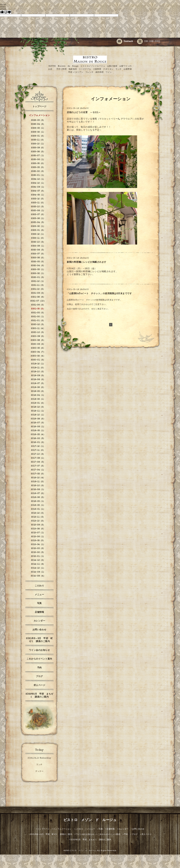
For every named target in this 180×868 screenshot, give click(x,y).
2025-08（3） (38, 152)
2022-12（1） (38, 234)
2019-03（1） (38, 399)
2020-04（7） (38, 352)
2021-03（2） (38, 313)
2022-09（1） (38, 246)
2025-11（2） (38, 140)
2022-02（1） (38, 274)
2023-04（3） (38, 223)
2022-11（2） (38, 238)
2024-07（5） (38, 191)
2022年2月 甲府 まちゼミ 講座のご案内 (39, 696)
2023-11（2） (38, 203)
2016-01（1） (38, 509)
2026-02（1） (38, 132)
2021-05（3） (38, 309)
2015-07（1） (38, 533)
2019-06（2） (38, 387)
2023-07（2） (38, 215)
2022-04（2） (38, 266)
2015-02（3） (38, 552)
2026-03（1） (38, 128)
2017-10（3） (38, 454)
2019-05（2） (38, 391)
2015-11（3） (38, 517)
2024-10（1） (38, 183)
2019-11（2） (38, 368)
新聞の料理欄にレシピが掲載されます (87, 262)
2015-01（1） (38, 556)
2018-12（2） (38, 407)
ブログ (39, 677)
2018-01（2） (38, 442)
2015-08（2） (38, 529)
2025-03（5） (38, 168)
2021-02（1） (38, 317)
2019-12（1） (38, 364)
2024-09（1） (38, 187)
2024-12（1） (38, 179)
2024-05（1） (38, 195)
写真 (39, 604)
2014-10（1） (38, 568)
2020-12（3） (38, 325)
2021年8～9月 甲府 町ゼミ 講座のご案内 (39, 640)
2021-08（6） (38, 297)
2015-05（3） (38, 541)
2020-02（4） (38, 356)
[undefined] (8, 12)
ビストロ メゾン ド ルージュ (90, 820)
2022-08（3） (38, 250)
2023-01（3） (38, 230)
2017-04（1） (38, 470)
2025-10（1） (38, 144)
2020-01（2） (38, 360)
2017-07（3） (38, 466)
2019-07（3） (38, 384)
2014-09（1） (38, 572)
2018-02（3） (38, 439)
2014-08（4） (38, 576)
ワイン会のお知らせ (39, 650)
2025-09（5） (38, 148)
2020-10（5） (38, 332)
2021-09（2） (38, 293)
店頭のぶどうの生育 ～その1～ (84, 113)
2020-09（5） (38, 336)
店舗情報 (39, 612)
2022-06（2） (38, 258)
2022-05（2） (38, 262)
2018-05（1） (38, 431)
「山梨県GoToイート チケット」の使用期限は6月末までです (99, 294)
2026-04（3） (38, 124)
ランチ (39, 765)
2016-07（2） (38, 494)
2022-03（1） (38, 270)
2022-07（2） (38, 254)
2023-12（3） (38, 199)
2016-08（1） (38, 490)
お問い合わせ (39, 630)
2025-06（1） (38, 160)
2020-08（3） (38, 340)
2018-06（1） (38, 427)
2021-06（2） (38, 305)
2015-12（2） (38, 513)
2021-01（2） (38, 321)
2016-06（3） (38, 497)
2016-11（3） (38, 482)
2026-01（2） (38, 136)
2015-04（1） (38, 545)
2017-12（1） (38, 446)
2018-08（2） (38, 419)
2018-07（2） (38, 423)
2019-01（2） (38, 403)
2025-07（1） (38, 156)
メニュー (39, 595)
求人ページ (39, 685)
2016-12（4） (38, 478)
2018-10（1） (38, 415)
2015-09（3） (38, 525)
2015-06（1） (38, 537)
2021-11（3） (38, 285)
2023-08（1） (38, 211)
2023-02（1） (38, 226)
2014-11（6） (38, 564)
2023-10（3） (38, 207)
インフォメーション (39, 116)
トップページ (39, 107)
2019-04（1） (38, 395)
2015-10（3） (38, 521)
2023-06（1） (38, 219)
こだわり (39, 586)
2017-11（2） (38, 450)
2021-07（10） (38, 301)
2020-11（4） (38, 329)
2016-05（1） (38, 501)
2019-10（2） (38, 372)
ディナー (39, 771)
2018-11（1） (38, 411)
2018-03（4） (38, 435)
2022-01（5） (38, 278)
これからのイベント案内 (39, 659)
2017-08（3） (38, 462)
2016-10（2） (38, 486)
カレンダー (39, 621)
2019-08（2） (38, 380)
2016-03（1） (38, 505)
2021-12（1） (38, 281)
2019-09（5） (38, 376)
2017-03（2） (38, 474)
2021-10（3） (38, 289)
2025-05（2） (38, 164)
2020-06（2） (38, 344)
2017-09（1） (38, 458)
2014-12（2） (38, 560)
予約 (39, 668)
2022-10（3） (38, 242)
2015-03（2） (38, 549)
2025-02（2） (38, 171)
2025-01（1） (38, 175)
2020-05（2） (38, 348)
